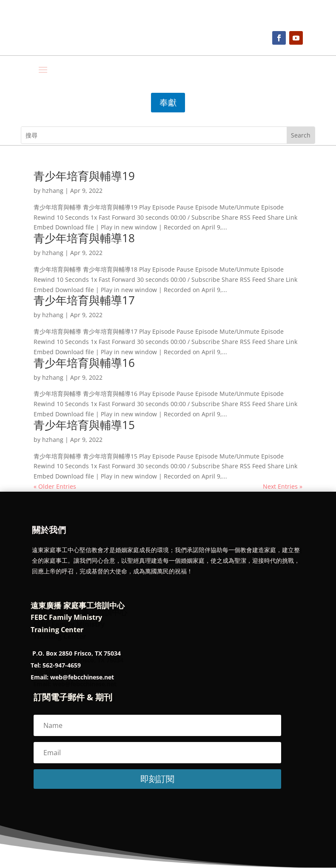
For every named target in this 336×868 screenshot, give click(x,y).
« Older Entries (55, 486)
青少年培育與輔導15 (84, 425)
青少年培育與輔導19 (84, 176)
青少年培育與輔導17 (84, 300)
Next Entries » (283, 486)
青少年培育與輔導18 (84, 238)
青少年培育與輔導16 (84, 363)
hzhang (53, 191)
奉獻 (168, 102)
